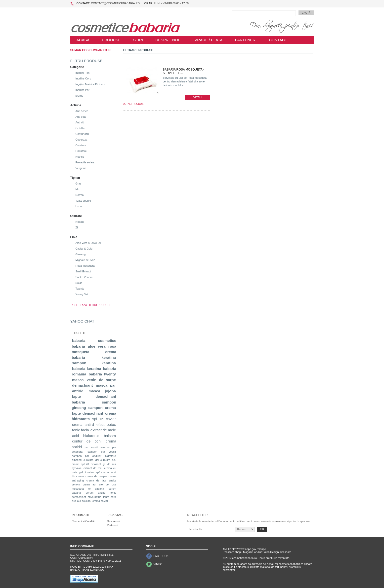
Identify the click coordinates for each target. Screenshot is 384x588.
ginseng (77, 460)
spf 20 (85, 464)
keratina (109, 357)
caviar (111, 419)
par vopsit (91, 447)
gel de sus (109, 464)
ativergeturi (94, 497)
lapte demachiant (88, 413)
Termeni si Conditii (83, 521)
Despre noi (113, 521)
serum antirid (96, 493)
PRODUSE (111, 40)
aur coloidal (84, 501)
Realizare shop (232, 552)
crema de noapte (96, 476)
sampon (95, 408)
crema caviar (100, 501)
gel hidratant (87, 472)
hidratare (110, 456)
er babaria (96, 489)
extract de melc (103, 430)
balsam (110, 436)
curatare (88, 460)
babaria (79, 341)
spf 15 (98, 419)
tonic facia (81, 430)
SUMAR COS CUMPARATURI (91, 50)
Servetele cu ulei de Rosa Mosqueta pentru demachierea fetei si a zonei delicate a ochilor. (185, 81)
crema (110, 408)
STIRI (138, 40)
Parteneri (112, 525)
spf (98, 472)
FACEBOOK (161, 556)
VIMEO (158, 564)
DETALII (197, 97)
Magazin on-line (253, 552)
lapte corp (109, 497)
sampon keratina (94, 363)
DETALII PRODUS (133, 104)
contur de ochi (87, 441)
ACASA (83, 40)
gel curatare (103, 460)
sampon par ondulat (87, 456)
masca (78, 380)
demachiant (82, 385)
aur (74, 501)
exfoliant (96, 464)
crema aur (89, 484)
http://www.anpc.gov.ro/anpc (249, 549)
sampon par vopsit (102, 452)
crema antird (83, 424)
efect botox (106, 424)
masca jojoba (102, 391)
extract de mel (93, 468)
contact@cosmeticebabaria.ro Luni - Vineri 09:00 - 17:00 (133, 3)
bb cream (78, 476)
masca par (106, 385)
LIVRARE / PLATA (207, 40)
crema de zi (108, 472)
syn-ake (77, 468)
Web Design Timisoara (278, 552)
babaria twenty (102, 374)
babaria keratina (87, 369)
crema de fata (96, 480)
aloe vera (97, 346)
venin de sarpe (101, 380)
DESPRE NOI (167, 40)
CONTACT (278, 40)
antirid (78, 391)
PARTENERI (246, 40)
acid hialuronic (86, 436)
